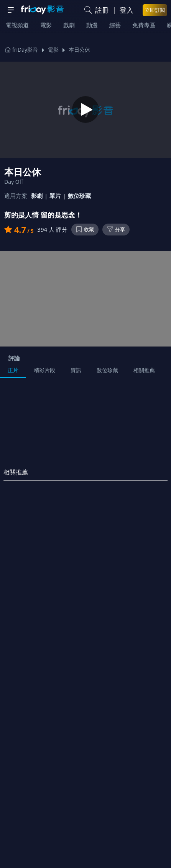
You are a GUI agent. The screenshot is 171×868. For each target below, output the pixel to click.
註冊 (102, 10)
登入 (127, 10)
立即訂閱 (155, 10)
